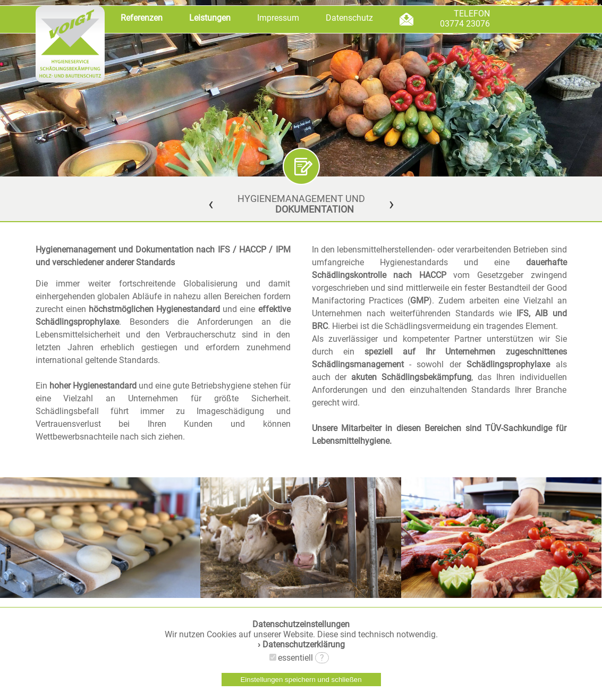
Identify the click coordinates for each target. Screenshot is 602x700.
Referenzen (142, 18)
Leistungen (210, 18)
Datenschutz (349, 18)
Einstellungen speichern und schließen (301, 680)
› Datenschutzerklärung (301, 644)
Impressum (278, 18)
